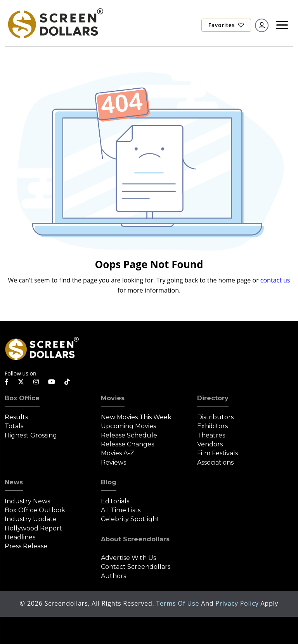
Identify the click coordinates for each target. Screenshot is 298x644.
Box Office (22, 398)
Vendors (210, 444)
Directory (213, 398)
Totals (14, 426)
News (14, 482)
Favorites (226, 25)
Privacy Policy (238, 603)
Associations (215, 462)
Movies (113, 398)
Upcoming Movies (128, 426)
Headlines (20, 537)
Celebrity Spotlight (130, 519)
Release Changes (127, 444)
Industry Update (31, 519)
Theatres (211, 435)
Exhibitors (212, 426)
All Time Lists (121, 510)
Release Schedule (129, 435)
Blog (109, 482)
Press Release (26, 546)
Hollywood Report (33, 528)
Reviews (113, 462)
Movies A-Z (118, 453)
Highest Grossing (31, 435)
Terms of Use (178, 603)
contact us (275, 280)
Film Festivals (217, 453)
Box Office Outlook (35, 510)
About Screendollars (135, 539)
